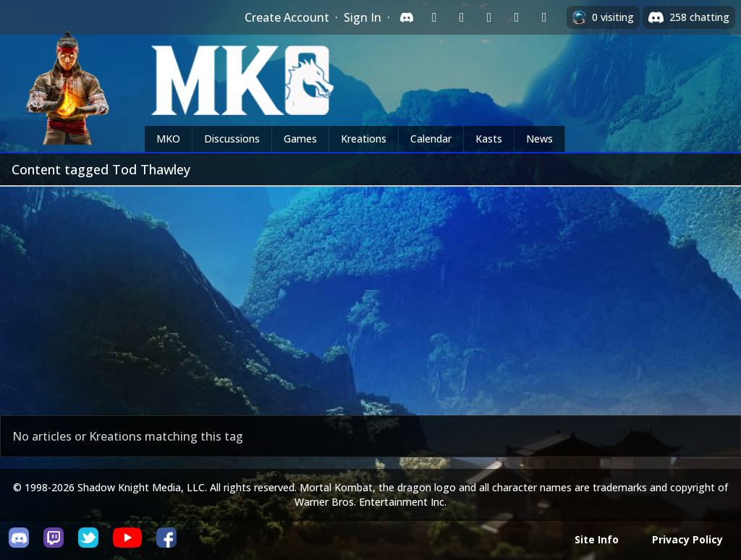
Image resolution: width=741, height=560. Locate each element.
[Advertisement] (370, 295)
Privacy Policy (687, 539)
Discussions (232, 139)
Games (300, 139)
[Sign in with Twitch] (434, 17)
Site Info (597, 539)
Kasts (489, 139)
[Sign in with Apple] (517, 17)
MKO (168, 139)
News (539, 139)
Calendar (431, 139)
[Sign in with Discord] (407, 17)
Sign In (363, 17)
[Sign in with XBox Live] (544, 17)
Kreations (364, 139)
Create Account (287, 17)
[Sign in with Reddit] (489, 17)
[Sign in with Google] (462, 17)
